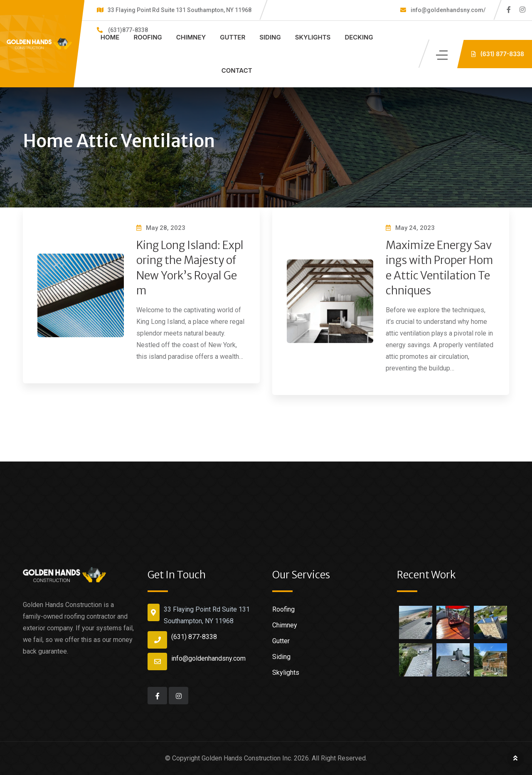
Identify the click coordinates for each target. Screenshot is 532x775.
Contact (237, 70)
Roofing (148, 37)
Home (110, 37)
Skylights (313, 37)
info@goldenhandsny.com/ (447, 10)
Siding (270, 37)
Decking (359, 37)
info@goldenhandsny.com (208, 658)
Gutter (233, 37)
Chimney (191, 37)
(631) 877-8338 (194, 637)
